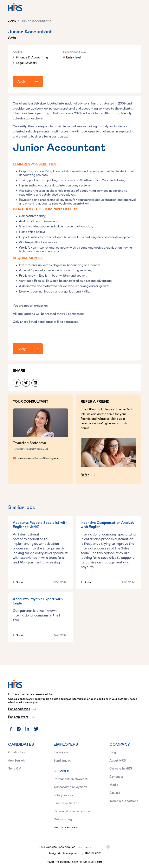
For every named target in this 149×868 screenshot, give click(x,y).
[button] (136, 8)
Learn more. (84, 847)
